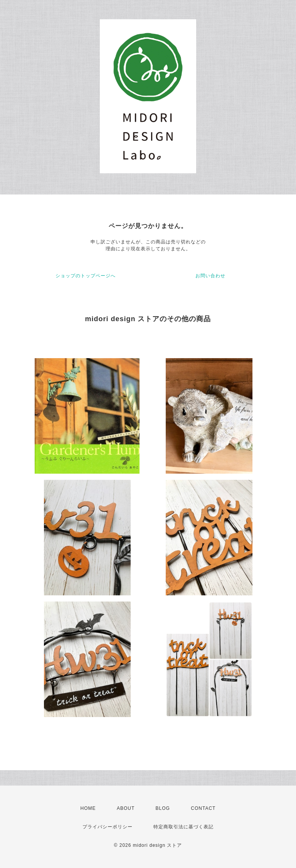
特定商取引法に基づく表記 (183, 827)
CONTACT (203, 808)
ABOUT (126, 808)
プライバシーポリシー (108, 827)
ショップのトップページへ (86, 276)
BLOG (163, 808)
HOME (88, 808)
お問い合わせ (210, 276)
